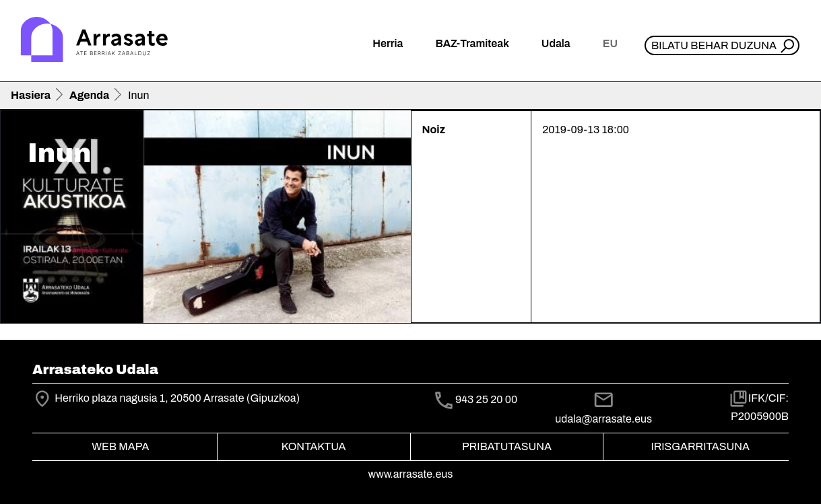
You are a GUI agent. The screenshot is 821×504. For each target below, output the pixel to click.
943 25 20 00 (486, 399)
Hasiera (31, 95)
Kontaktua (314, 446)
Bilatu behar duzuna (714, 45)
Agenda (89, 95)
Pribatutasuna (507, 446)
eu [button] (610, 43)
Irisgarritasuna (700, 446)
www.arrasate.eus (411, 474)
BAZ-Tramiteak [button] (472, 43)
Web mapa (120, 446)
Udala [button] (556, 43)
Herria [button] (388, 43)
